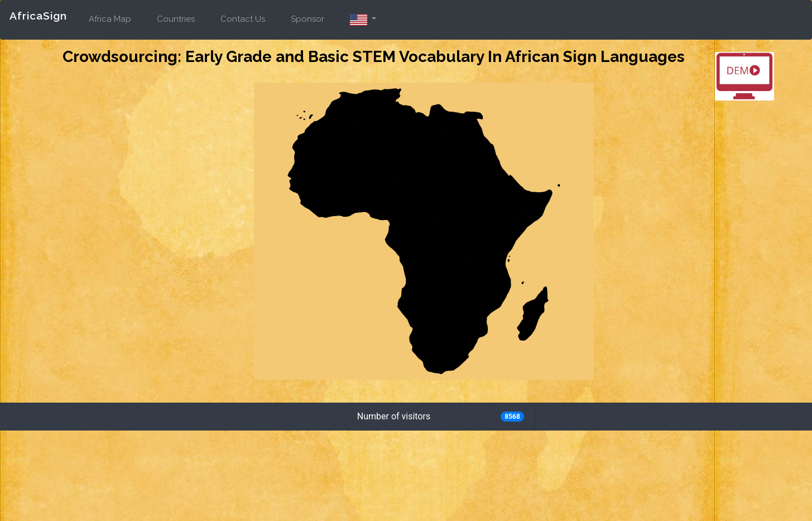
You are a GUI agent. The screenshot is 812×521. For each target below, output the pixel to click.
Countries (176, 19)
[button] (363, 17)
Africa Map (110, 19)
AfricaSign (38, 16)
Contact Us (243, 19)
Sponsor (307, 19)
